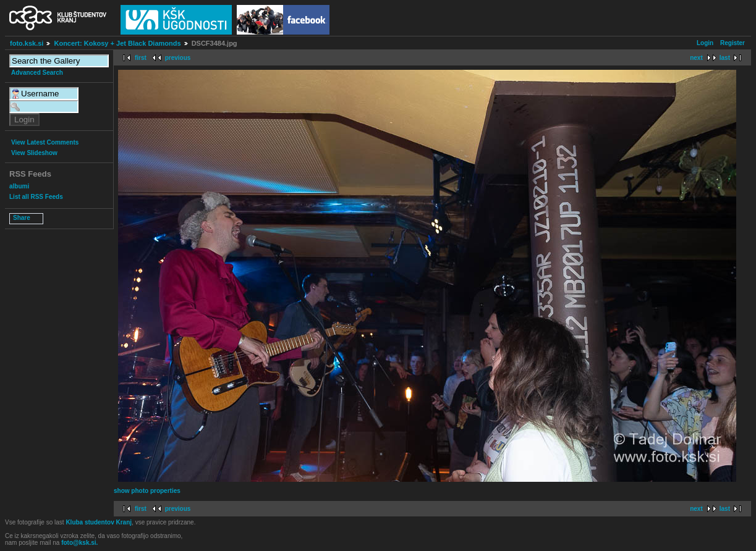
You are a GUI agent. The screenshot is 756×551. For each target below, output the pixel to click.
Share (22, 218)
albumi (19, 186)
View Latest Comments (45, 142)
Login (705, 43)
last (725, 58)
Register (733, 43)
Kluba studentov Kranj (99, 522)
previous (178, 58)
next (696, 58)
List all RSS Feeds (36, 197)
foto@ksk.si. (79, 543)
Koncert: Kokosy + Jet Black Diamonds (117, 43)
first (141, 58)
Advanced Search (37, 73)
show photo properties (147, 491)
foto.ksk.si (27, 43)
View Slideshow (34, 153)
